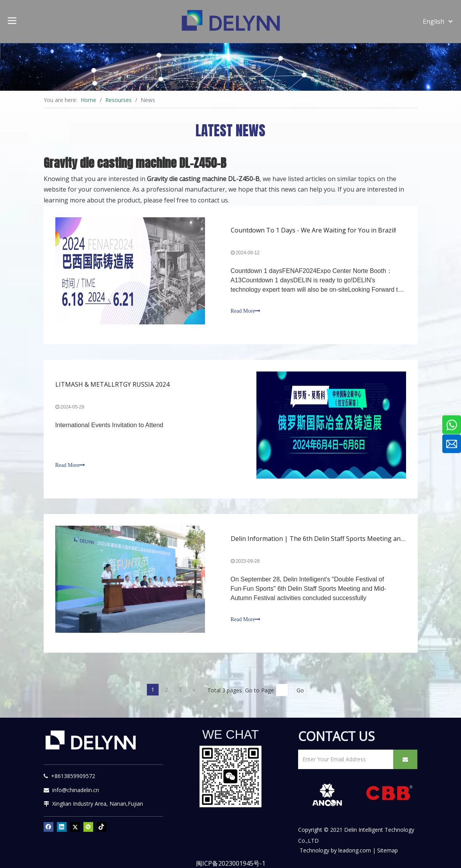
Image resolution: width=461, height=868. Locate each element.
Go (300, 690)
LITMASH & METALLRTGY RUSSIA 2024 (112, 384)
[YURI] (231, 776)
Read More (246, 311)
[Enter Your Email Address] (344, 759)
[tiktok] (102, 827)
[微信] (88, 827)
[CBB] (389, 794)
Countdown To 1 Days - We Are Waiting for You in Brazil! (313, 230)
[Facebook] (49, 827)
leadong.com (355, 850)
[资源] (230, 67)
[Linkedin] (62, 827)
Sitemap (388, 850)
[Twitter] (75, 827)
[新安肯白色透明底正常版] (327, 795)
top (445, 835)
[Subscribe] (405, 759)
